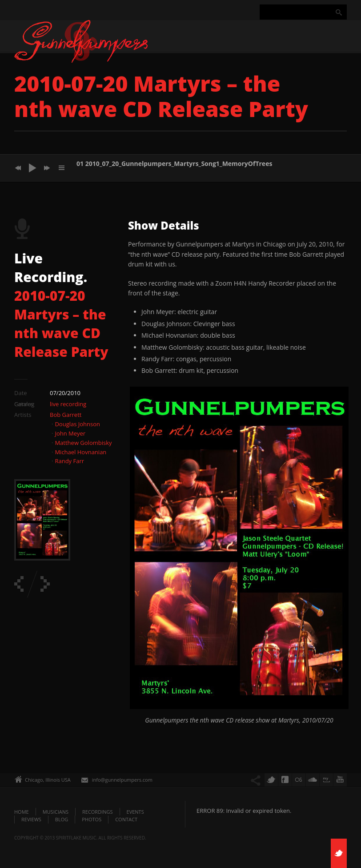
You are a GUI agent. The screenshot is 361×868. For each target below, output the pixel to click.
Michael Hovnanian (80, 452)
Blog (62, 819)
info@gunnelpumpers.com (122, 780)
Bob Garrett (66, 415)
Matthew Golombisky (83, 443)
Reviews (31, 819)
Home (22, 812)
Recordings (98, 812)
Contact (126, 819)
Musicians (56, 812)
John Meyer (70, 433)
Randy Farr (69, 461)
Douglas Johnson (77, 424)
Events (135, 812)
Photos (92, 819)
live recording (68, 404)
